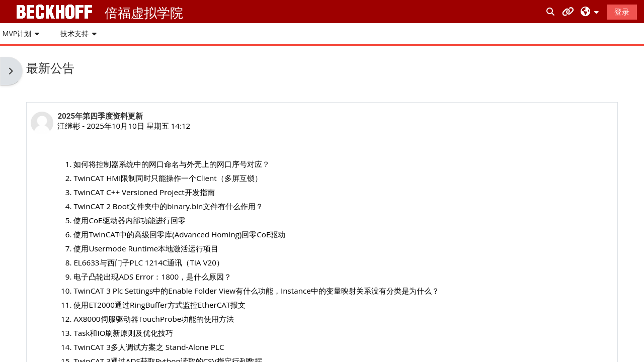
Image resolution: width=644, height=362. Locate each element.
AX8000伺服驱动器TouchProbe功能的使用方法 (154, 319)
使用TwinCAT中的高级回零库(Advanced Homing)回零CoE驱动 (179, 234)
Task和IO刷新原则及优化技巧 (123, 333)
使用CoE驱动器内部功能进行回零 (129, 220)
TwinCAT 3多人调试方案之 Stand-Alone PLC (149, 347)
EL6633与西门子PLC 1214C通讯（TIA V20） (149, 262)
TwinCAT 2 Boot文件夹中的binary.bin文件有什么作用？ (168, 206)
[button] (590, 11)
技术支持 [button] (74, 33)
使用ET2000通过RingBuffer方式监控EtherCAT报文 (159, 305)
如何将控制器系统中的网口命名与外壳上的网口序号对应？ (172, 164)
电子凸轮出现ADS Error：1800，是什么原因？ (152, 277)
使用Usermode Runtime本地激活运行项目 (146, 248)
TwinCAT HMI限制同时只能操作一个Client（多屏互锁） (168, 178)
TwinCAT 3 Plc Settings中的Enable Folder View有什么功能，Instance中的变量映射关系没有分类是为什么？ (256, 291)
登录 (622, 12)
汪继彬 (69, 126)
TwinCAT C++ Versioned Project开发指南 (144, 192)
